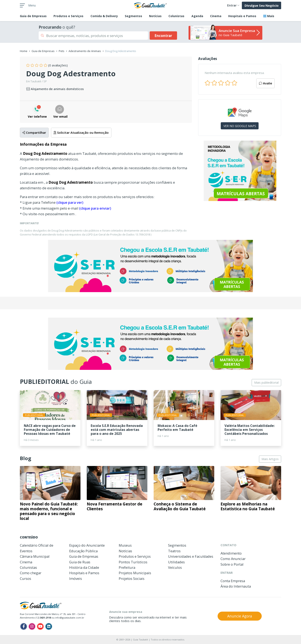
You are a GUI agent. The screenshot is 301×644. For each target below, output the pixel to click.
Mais (269, 16)
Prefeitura (127, 567)
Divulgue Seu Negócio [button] (262, 5)
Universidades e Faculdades (191, 556)
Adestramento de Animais (85, 51)
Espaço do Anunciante (87, 545)
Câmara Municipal (35, 556)
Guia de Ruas (80, 562)
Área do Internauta (236, 586)
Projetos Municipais (135, 573)
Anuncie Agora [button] (240, 616)
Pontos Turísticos (133, 562)
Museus (125, 545)
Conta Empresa (233, 581)
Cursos (26, 578)
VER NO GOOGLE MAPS (240, 126)
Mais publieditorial (266, 382)
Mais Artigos (270, 459)
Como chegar (31, 573)
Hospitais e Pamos (242, 16)
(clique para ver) (70, 202)
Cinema (216, 16)
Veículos (175, 567)
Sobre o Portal (232, 564)
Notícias (155, 16)
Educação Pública (83, 551)
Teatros (174, 551)
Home (24, 51)
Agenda (197, 16)
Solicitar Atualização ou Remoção (81, 132)
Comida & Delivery (104, 16)
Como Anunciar (233, 559)
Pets (62, 51)
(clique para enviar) (95, 208)
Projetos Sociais (132, 578)
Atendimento (231, 553)
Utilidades (176, 562)
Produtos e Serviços (68, 16)
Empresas (33, 16)
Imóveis (76, 578)
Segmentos (133, 16)
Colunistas (176, 16)
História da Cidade (84, 567)
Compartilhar (34, 132)
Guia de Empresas (43, 51)
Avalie (266, 83)
